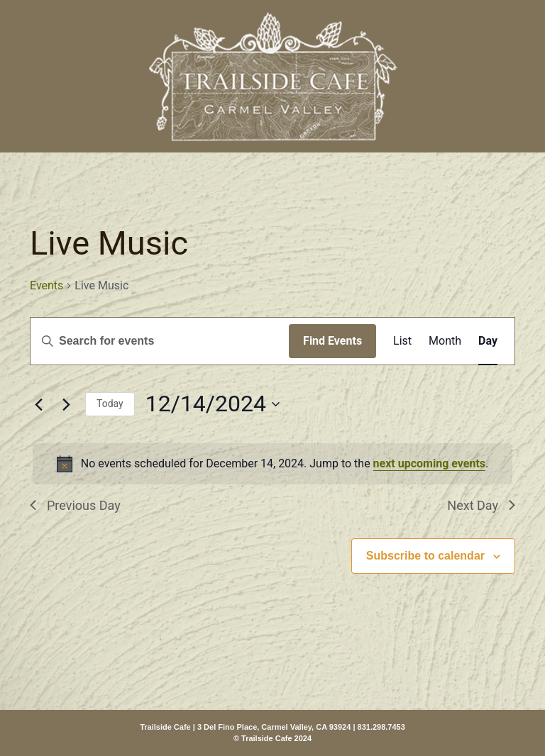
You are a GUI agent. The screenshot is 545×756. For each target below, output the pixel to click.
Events (46, 285)
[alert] (272, 464)
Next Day (481, 505)
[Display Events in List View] (402, 341)
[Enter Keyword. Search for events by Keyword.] (160, 341)
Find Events (332, 341)
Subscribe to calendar (425, 556)
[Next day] (66, 404)
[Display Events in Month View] (445, 341)
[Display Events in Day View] (488, 341)
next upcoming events (429, 463)
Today (110, 404)
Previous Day (75, 505)
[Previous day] (38, 404)
